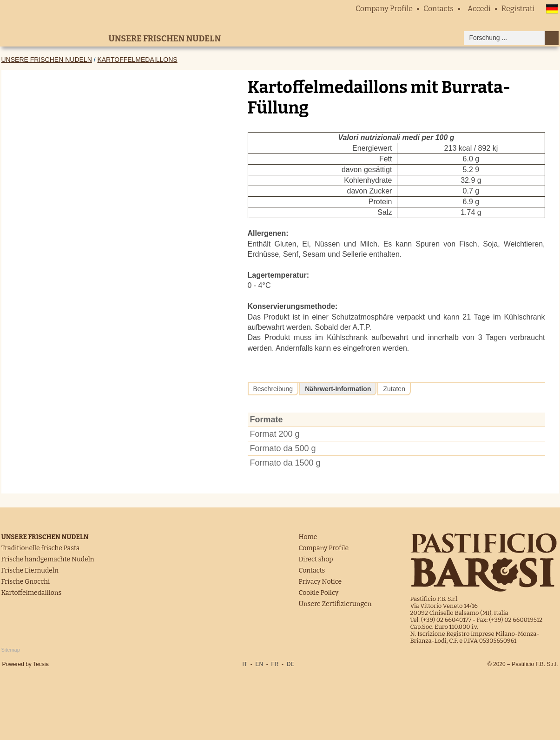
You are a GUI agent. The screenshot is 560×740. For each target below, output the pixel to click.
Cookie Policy (319, 593)
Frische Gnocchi (26, 582)
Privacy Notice (320, 582)
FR (275, 664)
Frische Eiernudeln (30, 570)
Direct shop (316, 559)
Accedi (479, 9)
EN (259, 664)
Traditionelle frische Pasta (41, 548)
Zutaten (394, 389)
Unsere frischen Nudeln (47, 60)
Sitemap (11, 650)
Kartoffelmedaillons (137, 60)
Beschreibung (273, 389)
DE (291, 664)
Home (308, 537)
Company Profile (384, 9)
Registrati (518, 9)
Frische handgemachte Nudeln (48, 559)
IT (245, 664)
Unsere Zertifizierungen (335, 604)
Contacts (438, 9)
